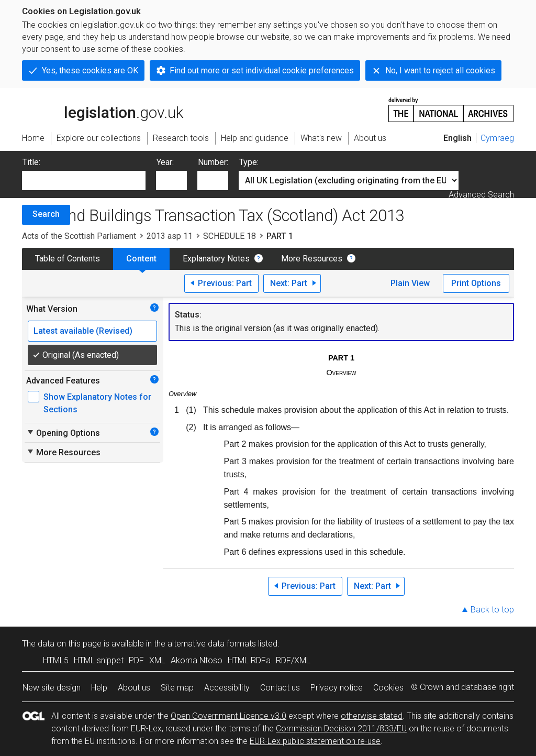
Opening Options (63, 433)
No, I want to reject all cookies (440, 70)
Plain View (410, 283)
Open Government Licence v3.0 (228, 716)
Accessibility (227, 688)
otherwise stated (372, 716)
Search (46, 214)
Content (141, 259)
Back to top (492, 610)
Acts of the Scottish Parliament (79, 236)
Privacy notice (337, 688)
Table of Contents (68, 259)
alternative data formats (212, 644)
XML (157, 660)
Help (99, 688)
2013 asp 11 (170, 236)
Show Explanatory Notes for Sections (97, 403)
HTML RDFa (249, 660)
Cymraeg (497, 138)
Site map (177, 688)
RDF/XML (293, 660)
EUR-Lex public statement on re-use (315, 741)
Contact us (280, 688)
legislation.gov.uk (103, 109)
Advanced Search (481, 195)
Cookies (388, 688)
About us (134, 688)
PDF (136, 660)
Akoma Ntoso (197, 660)
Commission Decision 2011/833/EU (341, 728)
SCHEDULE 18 (230, 236)
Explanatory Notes (216, 259)
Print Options (476, 283)
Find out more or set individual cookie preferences (262, 70)
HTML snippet (99, 660)
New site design (52, 688)
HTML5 (56, 660)
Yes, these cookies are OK (90, 70)
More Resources (312, 259)
